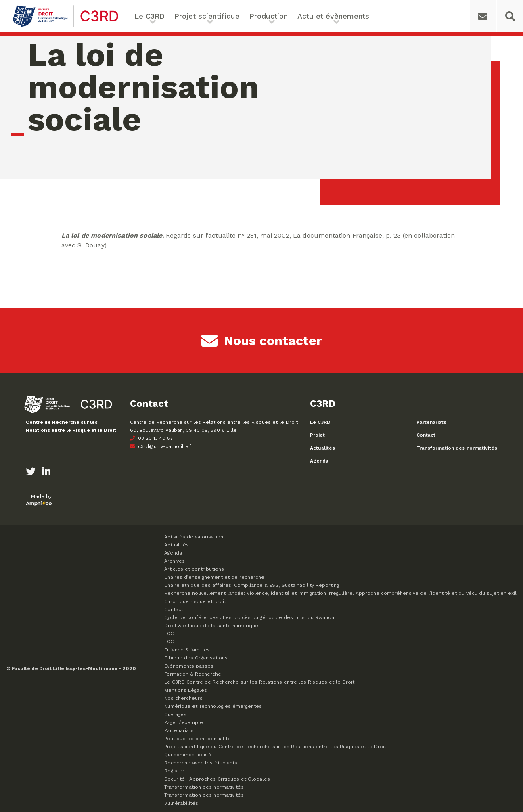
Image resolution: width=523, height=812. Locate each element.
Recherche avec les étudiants (201, 763)
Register (174, 771)
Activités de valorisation (194, 537)
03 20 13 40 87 (152, 438)
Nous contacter (262, 341)
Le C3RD (150, 16)
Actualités (322, 448)
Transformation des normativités (457, 448)
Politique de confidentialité (198, 739)
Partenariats (431, 422)
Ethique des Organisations (196, 658)
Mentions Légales (186, 690)
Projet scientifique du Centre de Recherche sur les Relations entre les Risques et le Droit (275, 747)
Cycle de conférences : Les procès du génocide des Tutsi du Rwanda (249, 617)
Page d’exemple (184, 722)
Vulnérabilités (181, 803)
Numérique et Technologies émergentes (213, 706)
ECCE (170, 634)
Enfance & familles (187, 650)
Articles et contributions (194, 569)
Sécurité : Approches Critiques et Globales (217, 779)
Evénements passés (189, 666)
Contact (426, 435)
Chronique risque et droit (195, 601)
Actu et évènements (333, 16)
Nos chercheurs (183, 698)
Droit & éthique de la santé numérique (211, 626)
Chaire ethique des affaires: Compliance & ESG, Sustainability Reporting (252, 585)
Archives (175, 561)
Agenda (319, 461)
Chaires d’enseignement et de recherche (214, 577)
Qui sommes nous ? (188, 755)
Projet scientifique (207, 16)
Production (269, 16)
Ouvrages (175, 714)
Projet (317, 435)
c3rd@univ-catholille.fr (162, 446)
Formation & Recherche (193, 674)
